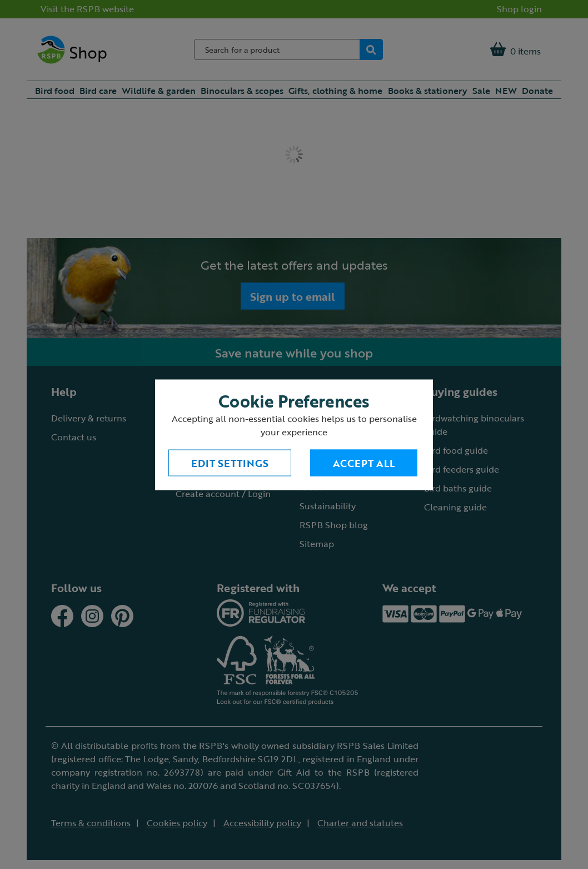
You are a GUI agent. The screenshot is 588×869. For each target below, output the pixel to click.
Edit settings (230, 463)
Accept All (364, 463)
